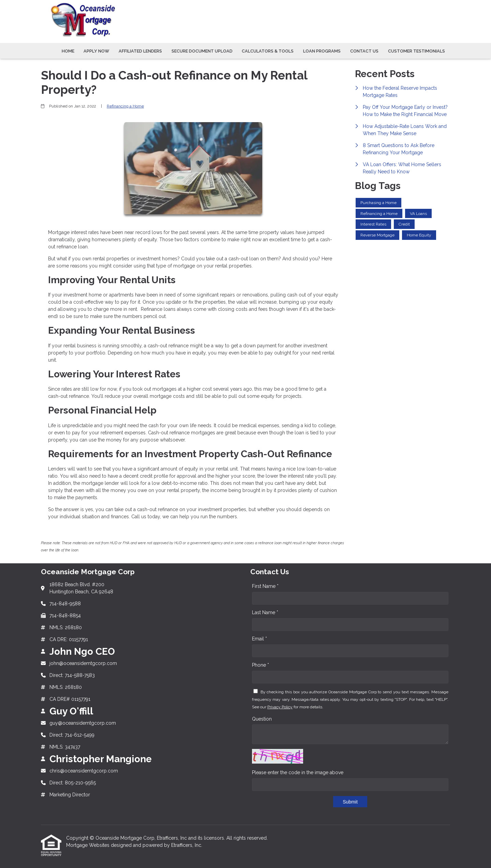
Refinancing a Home (125, 106)
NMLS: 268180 (66, 627)
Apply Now (96, 51)
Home (68, 51)
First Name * (265, 586)
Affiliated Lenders (140, 51)
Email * (259, 639)
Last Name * (265, 612)
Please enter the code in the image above (298, 772)
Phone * (261, 665)
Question (262, 719)
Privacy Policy (280, 707)
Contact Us (364, 51)
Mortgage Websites (88, 845)
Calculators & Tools (268, 51)
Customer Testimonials (416, 51)
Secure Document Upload (202, 51)
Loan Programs (322, 51)
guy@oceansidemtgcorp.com (83, 723)
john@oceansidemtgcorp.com (83, 663)
